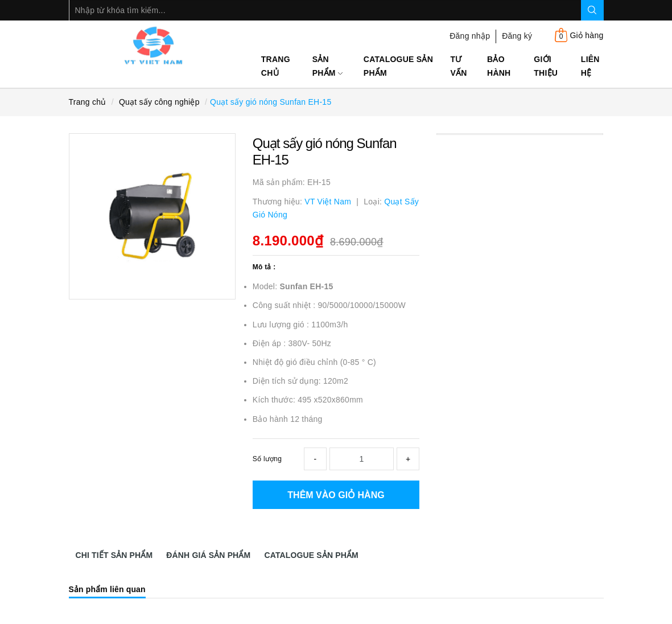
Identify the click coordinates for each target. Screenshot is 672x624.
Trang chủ (276, 66)
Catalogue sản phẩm (398, 66)
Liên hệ (590, 66)
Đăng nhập (470, 36)
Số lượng (267, 459)
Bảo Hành (499, 66)
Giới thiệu (546, 66)
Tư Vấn (459, 66)
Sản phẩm (327, 66)
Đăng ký (517, 36)
